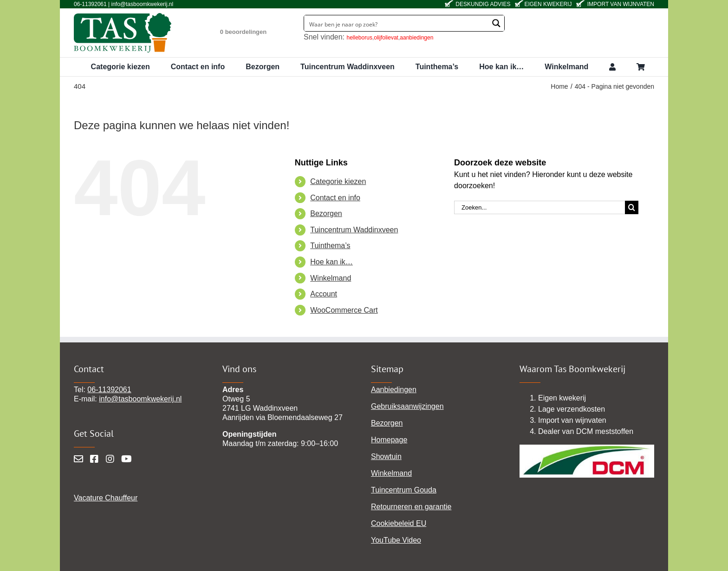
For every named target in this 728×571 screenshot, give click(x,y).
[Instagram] (110, 459)
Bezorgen (326, 213)
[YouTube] (127, 459)
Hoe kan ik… (331, 262)
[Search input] (397, 23)
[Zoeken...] (539, 207)
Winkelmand (331, 278)
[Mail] (78, 459)
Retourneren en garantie (411, 507)
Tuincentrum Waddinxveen (354, 230)
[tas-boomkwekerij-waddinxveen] (123, 16)
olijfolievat (386, 38)
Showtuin (386, 456)
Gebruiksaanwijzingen (407, 406)
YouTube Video (396, 540)
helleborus (360, 38)
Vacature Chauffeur (106, 498)
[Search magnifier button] (496, 23)
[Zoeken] (632, 207)
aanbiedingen (416, 38)
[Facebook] (94, 459)
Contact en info (335, 198)
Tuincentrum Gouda (404, 490)
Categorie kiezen (338, 181)
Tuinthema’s (330, 246)
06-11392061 (109, 390)
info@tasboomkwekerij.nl (140, 399)
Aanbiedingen (394, 390)
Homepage (389, 440)
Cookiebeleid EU (399, 523)
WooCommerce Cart (344, 310)
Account (324, 294)
